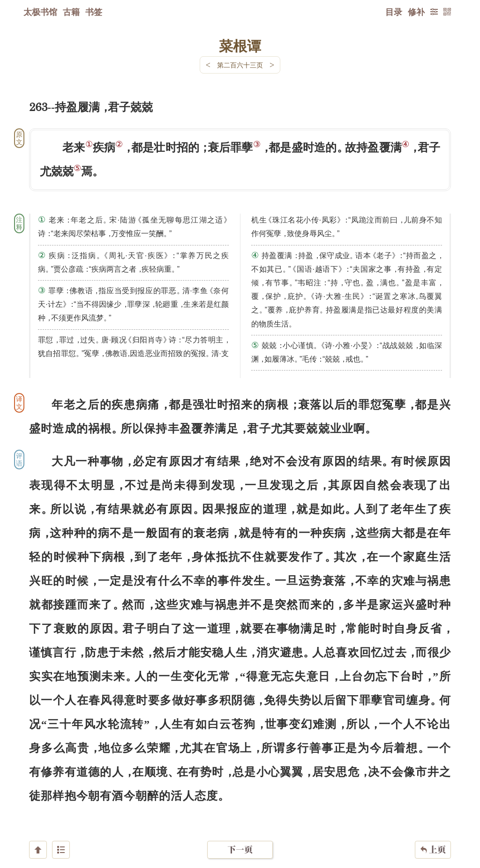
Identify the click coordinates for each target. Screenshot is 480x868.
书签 (94, 12)
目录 (394, 12)
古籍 (71, 12)
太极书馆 (40, 12)
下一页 (240, 812)
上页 (433, 812)
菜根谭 (240, 45)
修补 (416, 12)
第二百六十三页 (240, 65)
